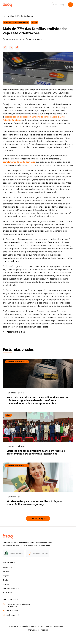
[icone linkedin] (11, 48)
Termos (45, 630)
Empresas (7, 576)
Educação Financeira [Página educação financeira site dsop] (11, 588)
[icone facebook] (17, 48)
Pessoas (6, 572)
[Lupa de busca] (70, 5)
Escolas (6, 580)
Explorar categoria (38, 518)
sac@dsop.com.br (13, 615)
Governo (6, 584)
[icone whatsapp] (5, 48)
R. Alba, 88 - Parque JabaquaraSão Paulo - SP (18, 605)
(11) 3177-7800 (12, 611)
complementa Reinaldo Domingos (19, 162)
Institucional (8, 567)
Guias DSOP (7, 592)
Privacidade (33, 630)
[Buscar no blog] (60, 5)
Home (5, 16)
